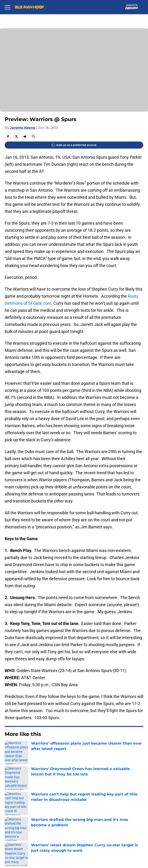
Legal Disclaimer (100, 817)
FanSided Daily (18, 799)
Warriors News (29, 749)
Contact (11, 790)
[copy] (33, 136)
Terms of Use (97, 808)
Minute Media (28, 846)
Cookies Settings (74, 73)
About (9, 782)
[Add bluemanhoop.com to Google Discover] (74, 145)
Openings (93, 782)
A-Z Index (93, 825)
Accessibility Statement (26, 825)
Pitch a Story (96, 799)
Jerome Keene (23, 128)
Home (9, 749)
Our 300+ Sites (98, 790)
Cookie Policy (16, 817)
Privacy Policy (17, 808)
